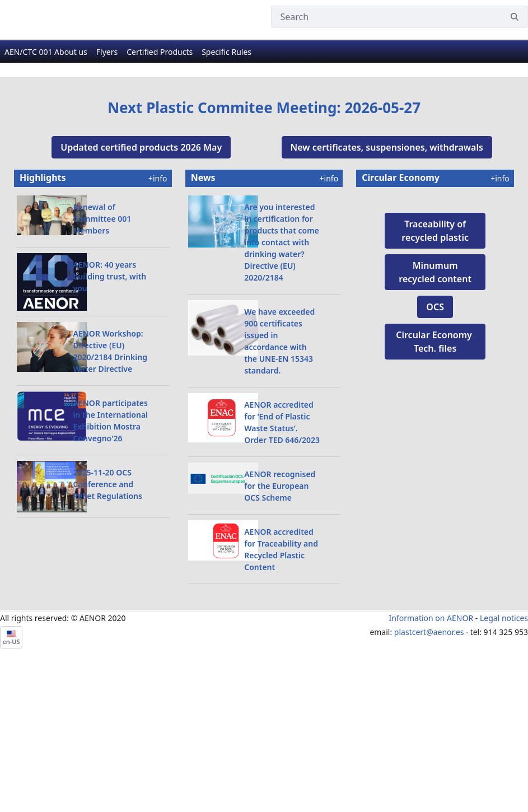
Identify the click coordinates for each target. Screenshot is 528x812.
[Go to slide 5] (296, 197)
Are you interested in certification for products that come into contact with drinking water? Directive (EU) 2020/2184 (282, 376)
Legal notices (504, 752)
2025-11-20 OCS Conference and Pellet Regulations (108, 618)
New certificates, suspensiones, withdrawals (387, 281)
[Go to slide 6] (317, 197)
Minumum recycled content (435, 459)
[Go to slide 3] (254, 197)
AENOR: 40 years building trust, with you (110, 410)
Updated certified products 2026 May (141, 281)
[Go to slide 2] (232, 197)
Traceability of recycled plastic (435, 417)
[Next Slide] (492, 142)
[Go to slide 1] (211, 197)
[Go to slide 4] (275, 197)
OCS (435, 493)
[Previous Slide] (36, 142)
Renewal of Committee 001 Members (102, 353)
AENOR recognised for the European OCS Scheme (280, 620)
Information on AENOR (431, 752)
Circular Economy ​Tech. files (435, 528)
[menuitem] (46, 62)
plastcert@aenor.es (429, 766)
